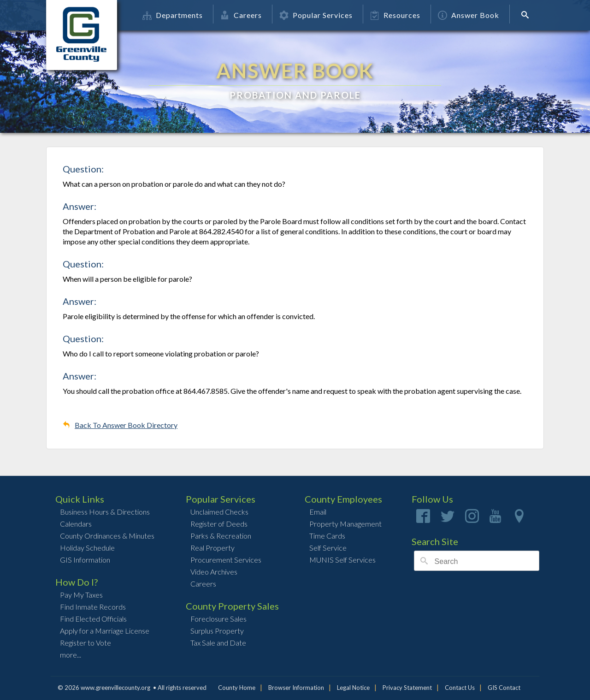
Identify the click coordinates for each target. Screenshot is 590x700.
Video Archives (214, 572)
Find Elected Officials (93, 619)
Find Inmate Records (93, 607)
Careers (241, 15)
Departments (173, 15)
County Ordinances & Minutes (107, 536)
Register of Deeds (219, 524)
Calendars (76, 524)
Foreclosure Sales (218, 619)
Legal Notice (353, 688)
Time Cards (327, 536)
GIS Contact (504, 688)
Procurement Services (226, 560)
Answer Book (469, 15)
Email (318, 512)
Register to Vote (86, 643)
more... (71, 655)
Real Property (212, 548)
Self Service (328, 548)
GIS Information (85, 560)
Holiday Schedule (87, 548)
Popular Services (316, 15)
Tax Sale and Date (218, 643)
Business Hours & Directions (105, 512)
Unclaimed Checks (219, 512)
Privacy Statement (407, 688)
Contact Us (460, 688)
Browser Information (296, 688)
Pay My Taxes (81, 595)
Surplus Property (217, 631)
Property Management (345, 524)
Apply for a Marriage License (105, 631)
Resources (395, 15)
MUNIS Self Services (342, 560)
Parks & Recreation (221, 536)
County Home (237, 688)
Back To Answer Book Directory (126, 425)
